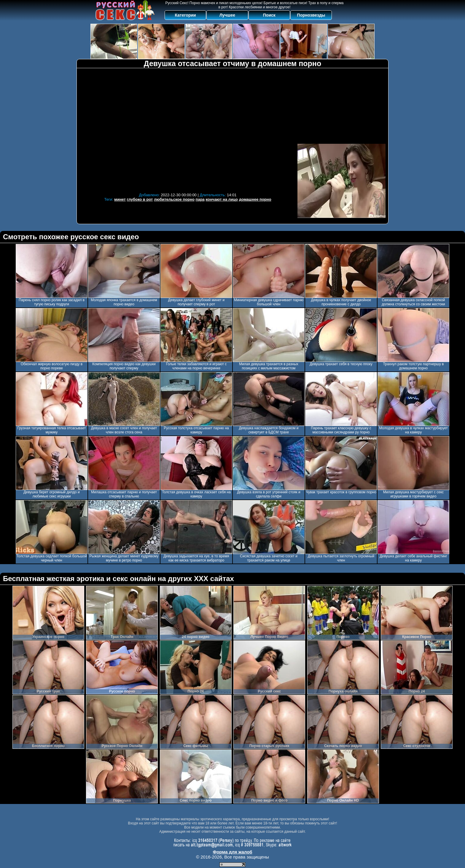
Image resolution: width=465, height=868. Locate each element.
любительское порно (174, 199)
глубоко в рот (140, 199)
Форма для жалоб (232, 852)
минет (120, 199)
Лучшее (227, 15)
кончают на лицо (222, 199)
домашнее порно (255, 199)
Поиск (269, 15)
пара (200, 199)
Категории (185, 15)
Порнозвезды (311, 15)
